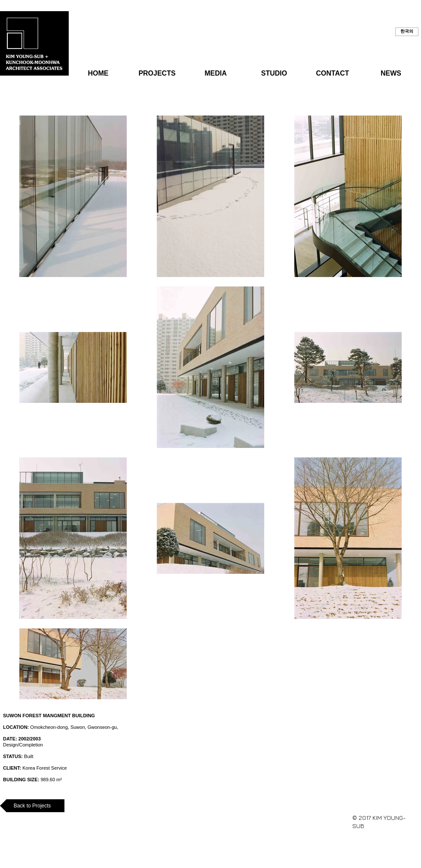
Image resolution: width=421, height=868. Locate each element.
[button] (407, 32)
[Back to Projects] (32, 806)
